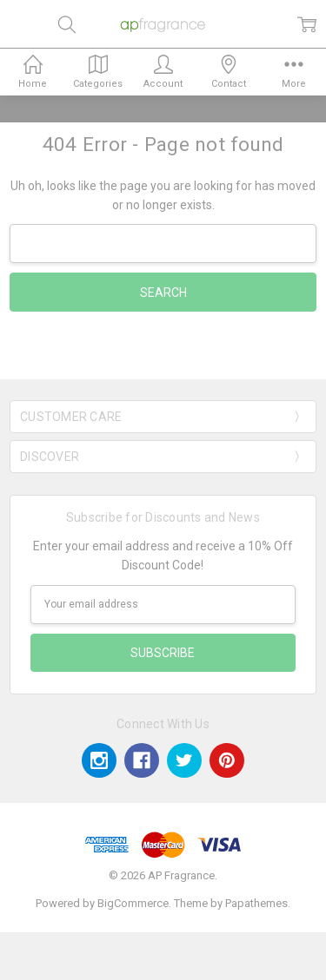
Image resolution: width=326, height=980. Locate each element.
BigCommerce (133, 903)
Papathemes (256, 903)
